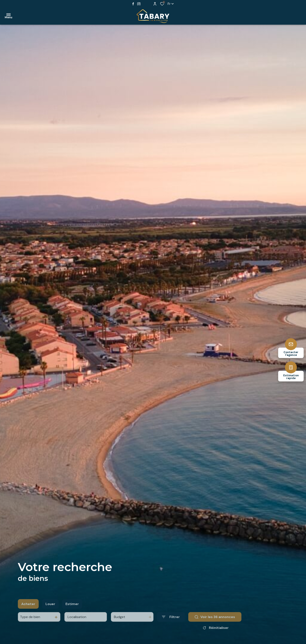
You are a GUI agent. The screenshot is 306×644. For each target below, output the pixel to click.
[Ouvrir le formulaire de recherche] (171, 624)
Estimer (72, 611)
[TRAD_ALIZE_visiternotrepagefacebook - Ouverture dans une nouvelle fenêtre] (133, 4)
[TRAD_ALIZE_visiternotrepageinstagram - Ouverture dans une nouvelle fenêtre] (139, 4)
